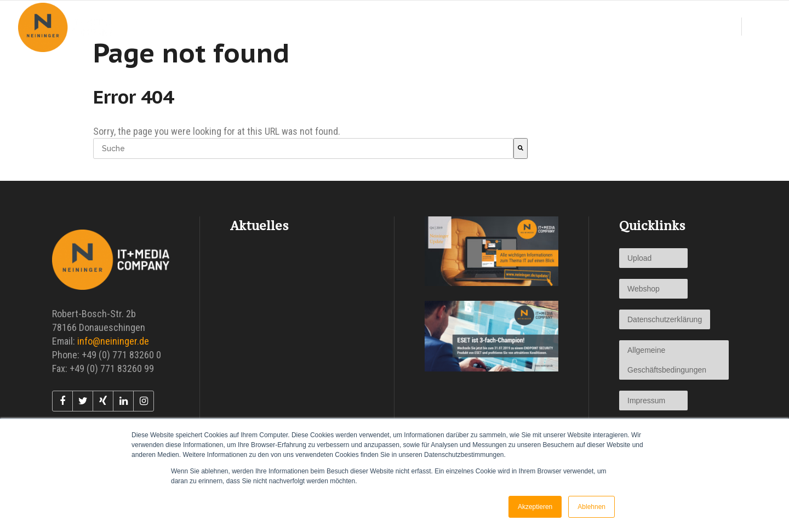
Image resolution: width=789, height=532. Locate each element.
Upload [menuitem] (639, 258)
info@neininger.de (113, 341)
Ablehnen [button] (591, 507)
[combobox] (303, 148)
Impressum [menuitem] (646, 401)
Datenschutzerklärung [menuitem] (665, 319)
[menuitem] (427, 27)
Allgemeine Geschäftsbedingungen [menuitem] (667, 360)
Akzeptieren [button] (535, 507)
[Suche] (521, 148)
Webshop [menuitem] (644, 289)
